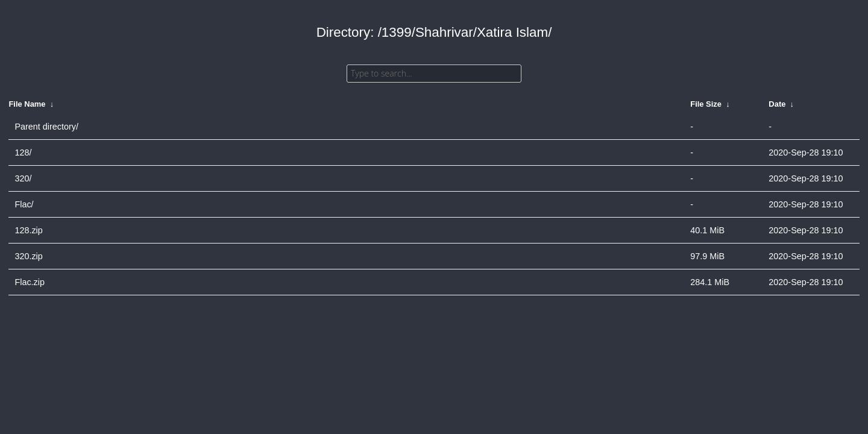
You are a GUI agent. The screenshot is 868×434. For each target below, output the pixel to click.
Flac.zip (30, 282)
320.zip (28, 256)
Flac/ (24, 204)
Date (777, 104)
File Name (27, 104)
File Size (706, 104)
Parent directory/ (46, 127)
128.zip (28, 230)
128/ (23, 153)
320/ (23, 178)
